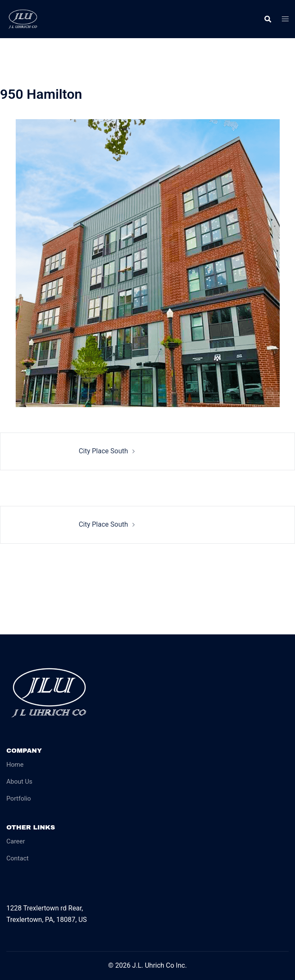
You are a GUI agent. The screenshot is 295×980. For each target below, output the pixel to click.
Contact (17, 858)
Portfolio (19, 799)
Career (16, 841)
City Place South (103, 451)
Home (15, 765)
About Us (19, 782)
